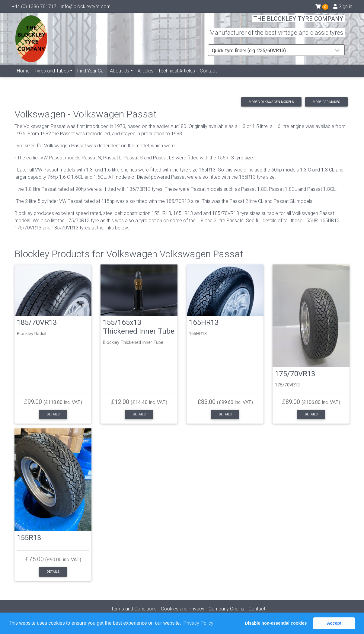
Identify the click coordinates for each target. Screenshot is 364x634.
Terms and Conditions (134, 609)
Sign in (343, 8)
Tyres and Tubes (52, 78)
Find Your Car (92, 77)
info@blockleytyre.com (86, 8)
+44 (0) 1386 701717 (34, 8)
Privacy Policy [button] (198, 623)
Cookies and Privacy (183, 609)
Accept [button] (334, 623)
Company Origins (226, 609)
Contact (208, 78)
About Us (120, 78)
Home (23, 78)
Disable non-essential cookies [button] (276, 623)
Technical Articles (177, 78)
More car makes (326, 102)
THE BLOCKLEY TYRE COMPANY (298, 22)
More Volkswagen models (271, 102)
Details (53, 414)
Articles (145, 78)
